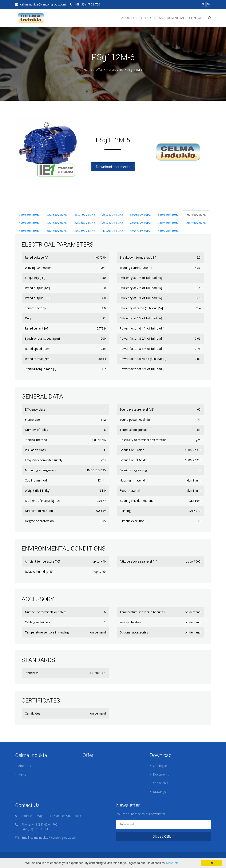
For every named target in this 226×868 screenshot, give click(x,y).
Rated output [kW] (37, 288)
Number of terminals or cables (46, 612)
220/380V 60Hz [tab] (57, 223)
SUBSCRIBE (164, 836)
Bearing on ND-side (133, 460)
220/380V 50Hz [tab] (29, 215)
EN (209, 4)
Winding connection (38, 268)
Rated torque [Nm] (38, 359)
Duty (28, 318)
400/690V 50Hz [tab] (196, 215)
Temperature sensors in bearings (142, 612)
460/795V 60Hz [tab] (140, 231)
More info (172, 863)
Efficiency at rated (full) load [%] (141, 308)
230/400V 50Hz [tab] (85, 215)
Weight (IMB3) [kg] (38, 490)
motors (111, 70)
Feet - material (130, 490)
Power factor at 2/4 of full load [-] (143, 338)
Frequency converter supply (44, 460)
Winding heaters (131, 622)
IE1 (121, 70)
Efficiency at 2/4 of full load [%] (141, 288)
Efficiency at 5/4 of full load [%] (141, 318)
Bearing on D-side (132, 450)
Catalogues (161, 766)
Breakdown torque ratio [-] (138, 257)
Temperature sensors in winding (47, 632)
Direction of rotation (39, 511)
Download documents (113, 167)
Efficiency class (35, 409)
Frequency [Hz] (35, 278)
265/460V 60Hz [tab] (168, 223)
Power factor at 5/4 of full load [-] (143, 369)
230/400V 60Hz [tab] (112, 223)
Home (88, 70)
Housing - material (132, 480)
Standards (32, 673)
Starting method (36, 440)
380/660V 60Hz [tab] (29, 231)
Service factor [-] (36, 308)
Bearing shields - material (137, 501)
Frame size (32, 420)
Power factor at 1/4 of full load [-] (143, 328)
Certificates (33, 713)
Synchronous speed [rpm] (42, 338)
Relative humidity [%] (39, 572)
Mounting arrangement (41, 470)
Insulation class (35, 450)
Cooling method (36, 480)
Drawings (159, 792)
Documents (161, 774)
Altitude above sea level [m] (138, 561)
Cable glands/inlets (38, 622)
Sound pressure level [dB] (137, 409)
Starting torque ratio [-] (41, 369)
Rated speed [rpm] (37, 349)
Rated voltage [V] (37, 257)
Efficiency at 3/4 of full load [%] (141, 298)
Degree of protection (39, 521)
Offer (146, 18)
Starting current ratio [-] (136, 268)
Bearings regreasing (133, 470)
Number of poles (36, 430)
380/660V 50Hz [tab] (140, 215)
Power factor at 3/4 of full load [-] (143, 349)
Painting (125, 511)
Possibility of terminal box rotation (143, 440)
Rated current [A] (36, 328)
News (159, 18)
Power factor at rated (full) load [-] (143, 359)
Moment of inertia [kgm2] (42, 501)
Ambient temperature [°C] (42, 561)
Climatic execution (132, 521)
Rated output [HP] (37, 298)
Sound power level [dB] (135, 420)
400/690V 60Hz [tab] (85, 231)
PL (203, 4)
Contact (197, 18)
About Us (129, 18)
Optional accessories (134, 632)
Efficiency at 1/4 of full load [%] (141, 278)
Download (176, 18)
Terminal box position (134, 430)
